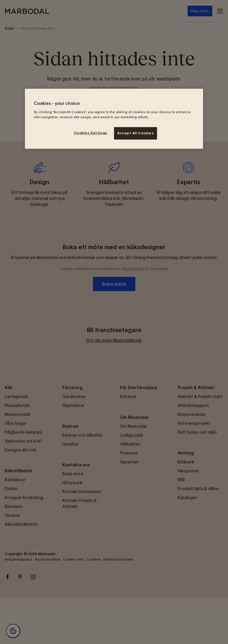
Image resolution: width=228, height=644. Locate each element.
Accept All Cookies (136, 133)
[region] (114, 119)
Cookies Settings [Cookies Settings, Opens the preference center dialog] (91, 133)
